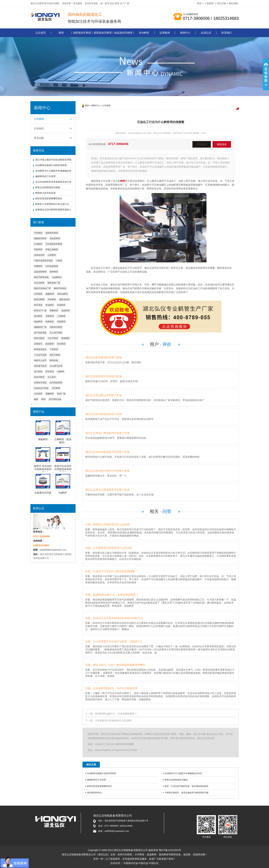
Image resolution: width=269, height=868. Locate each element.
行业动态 (39, 128)
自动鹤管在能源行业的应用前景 (51, 165)
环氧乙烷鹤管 (52, 250)
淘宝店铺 (221, 3)
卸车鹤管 (50, 372)
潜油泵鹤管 (55, 238)
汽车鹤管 (56, 388)
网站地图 (233, 3)
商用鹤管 (65, 338)
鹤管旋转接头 (40, 349)
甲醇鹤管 (38, 250)
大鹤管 (59, 261)
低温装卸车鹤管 (123, 33)
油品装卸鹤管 (40, 272)
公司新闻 (39, 119)
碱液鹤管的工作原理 (45, 176)
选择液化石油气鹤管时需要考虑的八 (53, 210)
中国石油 (143, 863)
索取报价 (222, 144)
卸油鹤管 (61, 305)
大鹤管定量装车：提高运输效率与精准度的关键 (187, 793)
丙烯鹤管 (38, 266)
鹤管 (117, 3)
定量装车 (38, 344)
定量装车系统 (40, 383)
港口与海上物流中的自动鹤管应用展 (53, 160)
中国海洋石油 (131, 863)
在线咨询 (202, 144)
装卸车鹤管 (39, 377)
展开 (266, 75)
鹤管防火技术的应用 (45, 193)
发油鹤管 (38, 316)
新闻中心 (185, 33)
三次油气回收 (40, 355)
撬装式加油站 (60, 288)
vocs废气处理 (56, 366)
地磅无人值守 (40, 360)
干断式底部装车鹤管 (43, 261)
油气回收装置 (56, 383)
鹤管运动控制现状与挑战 (48, 187)
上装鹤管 (209, 3)
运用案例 (165, 33)
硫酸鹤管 (50, 294)
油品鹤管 (65, 311)
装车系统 (38, 305)
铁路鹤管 (50, 322)
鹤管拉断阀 (39, 299)
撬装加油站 (64, 299)
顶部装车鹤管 (56, 327)
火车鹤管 (38, 394)
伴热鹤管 (52, 299)
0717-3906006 (118, 144)
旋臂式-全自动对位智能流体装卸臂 (43, 469)
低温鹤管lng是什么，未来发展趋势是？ (116, 714)
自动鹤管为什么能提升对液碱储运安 (53, 171)
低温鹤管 (50, 344)
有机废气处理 (40, 366)
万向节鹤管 (53, 338)
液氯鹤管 (54, 311)
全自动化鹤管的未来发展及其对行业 (53, 182)
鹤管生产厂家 (40, 311)
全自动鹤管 (39, 283)
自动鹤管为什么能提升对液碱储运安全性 (183, 773)
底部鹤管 (61, 322)
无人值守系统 (56, 333)
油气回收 (38, 372)
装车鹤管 (61, 344)
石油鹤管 (38, 244)
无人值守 (52, 377)
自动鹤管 (144, 33)
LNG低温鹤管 (52, 266)
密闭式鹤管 (39, 338)
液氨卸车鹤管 (40, 238)
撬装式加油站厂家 (42, 288)
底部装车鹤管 (52, 233)
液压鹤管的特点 (94, 793)
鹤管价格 (54, 360)
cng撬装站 (57, 277)
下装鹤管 (54, 349)
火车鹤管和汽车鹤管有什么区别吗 (113, 721)
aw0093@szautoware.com (53, 550)
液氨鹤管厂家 (40, 327)
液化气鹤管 (55, 355)
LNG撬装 (38, 294)
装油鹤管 (50, 305)
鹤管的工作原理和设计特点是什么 (52, 204)
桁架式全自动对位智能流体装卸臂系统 (63, 469)
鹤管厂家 (61, 394)
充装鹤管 (50, 316)
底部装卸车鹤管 (103, 33)
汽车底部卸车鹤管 (54, 244)
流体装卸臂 (39, 255)
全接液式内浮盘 (43, 493)
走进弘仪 (206, 33)
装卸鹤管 (38, 322)
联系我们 (227, 33)
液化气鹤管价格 (41, 277)
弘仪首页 (41, 33)
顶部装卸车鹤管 (82, 33)
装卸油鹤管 (63, 294)
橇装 (36, 399)
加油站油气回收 (41, 388)
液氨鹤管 (50, 394)
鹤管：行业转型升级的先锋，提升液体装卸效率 (187, 786)
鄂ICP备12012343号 (170, 850)
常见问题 (39, 138)
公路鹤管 (52, 255)
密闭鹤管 (54, 272)
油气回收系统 (40, 333)
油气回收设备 (55, 399)
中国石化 (154, 863)
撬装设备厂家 (54, 283)
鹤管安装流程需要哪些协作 (49, 199)
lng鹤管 (61, 372)
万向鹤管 (38, 233)
